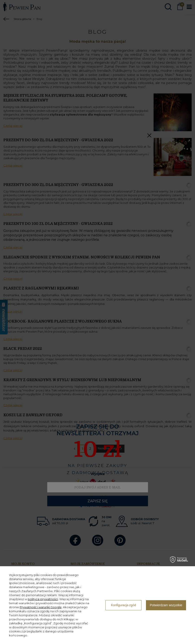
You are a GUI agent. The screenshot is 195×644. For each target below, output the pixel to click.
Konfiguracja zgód (123, 605)
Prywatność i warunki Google (41, 607)
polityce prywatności (43, 599)
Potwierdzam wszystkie (166, 605)
